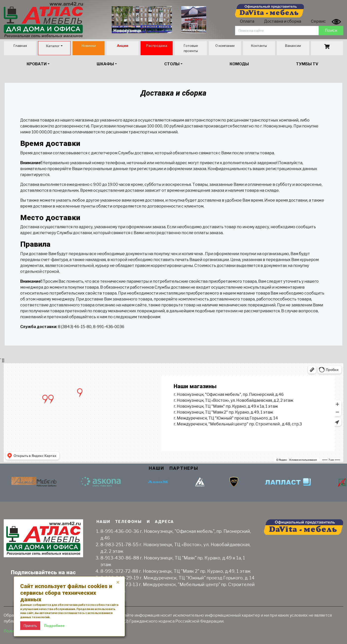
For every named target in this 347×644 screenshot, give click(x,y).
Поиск (331, 30)
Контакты (259, 46)
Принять (30, 626)
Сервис (318, 21)
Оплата (247, 21)
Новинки (89, 46)
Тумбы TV (307, 64)
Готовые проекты (191, 48)
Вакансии (293, 46)
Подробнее (54, 626)
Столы (172, 64)
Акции (123, 46)
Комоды (239, 64)
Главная (20, 46)
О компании (225, 46)
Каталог (53, 46)
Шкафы (105, 64)
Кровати (37, 64)
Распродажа (157, 46)
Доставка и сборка (283, 21)
